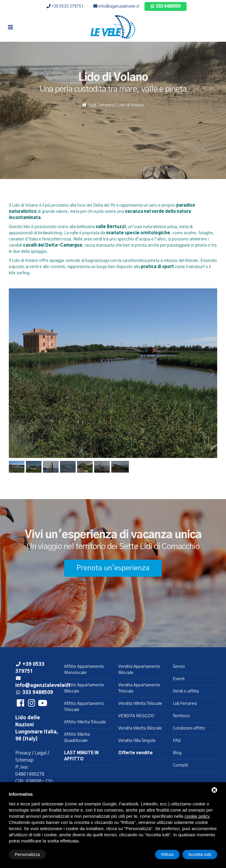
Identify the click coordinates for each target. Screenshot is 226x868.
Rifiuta (167, 854)
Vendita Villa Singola (137, 741)
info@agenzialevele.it (116, 6)
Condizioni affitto (189, 728)
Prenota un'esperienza (113, 568)
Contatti (180, 765)
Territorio (181, 716)
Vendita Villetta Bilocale (140, 728)
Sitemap (24, 760)
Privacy (23, 753)
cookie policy (197, 816)
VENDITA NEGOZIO (136, 716)
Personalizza (27, 854)
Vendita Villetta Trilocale (140, 704)
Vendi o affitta (186, 691)
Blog (177, 753)
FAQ (177, 741)
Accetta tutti (200, 854)
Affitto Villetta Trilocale (85, 722)
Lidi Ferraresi (102, 105)
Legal (41, 753)
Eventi (179, 679)
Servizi (179, 667)
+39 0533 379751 (65, 6)
